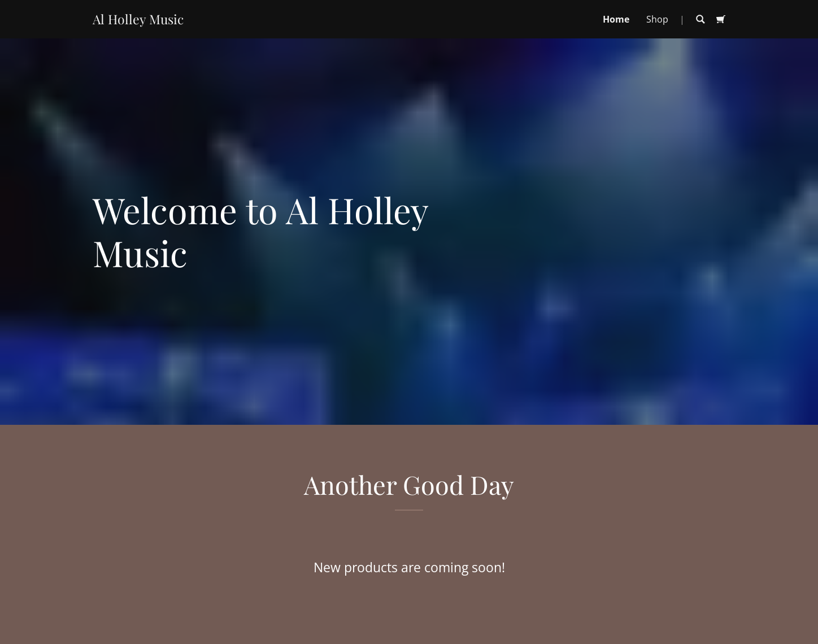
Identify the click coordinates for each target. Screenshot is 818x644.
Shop (657, 19)
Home (616, 19)
